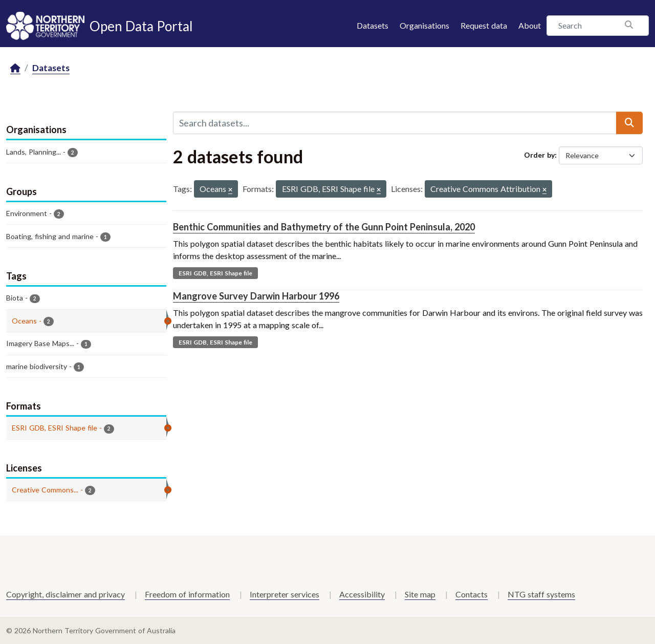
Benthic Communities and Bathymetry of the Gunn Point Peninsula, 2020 (324, 227)
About (530, 25)
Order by (539, 155)
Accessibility (362, 594)
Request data (484, 25)
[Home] (15, 68)
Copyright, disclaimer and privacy (65, 594)
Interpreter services (285, 594)
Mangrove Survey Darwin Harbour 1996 (256, 296)
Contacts (472, 594)
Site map (420, 594)
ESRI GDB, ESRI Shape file (215, 273)
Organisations (424, 25)
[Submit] (629, 123)
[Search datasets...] (395, 123)
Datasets (373, 25)
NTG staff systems (541, 594)
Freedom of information (187, 594)
